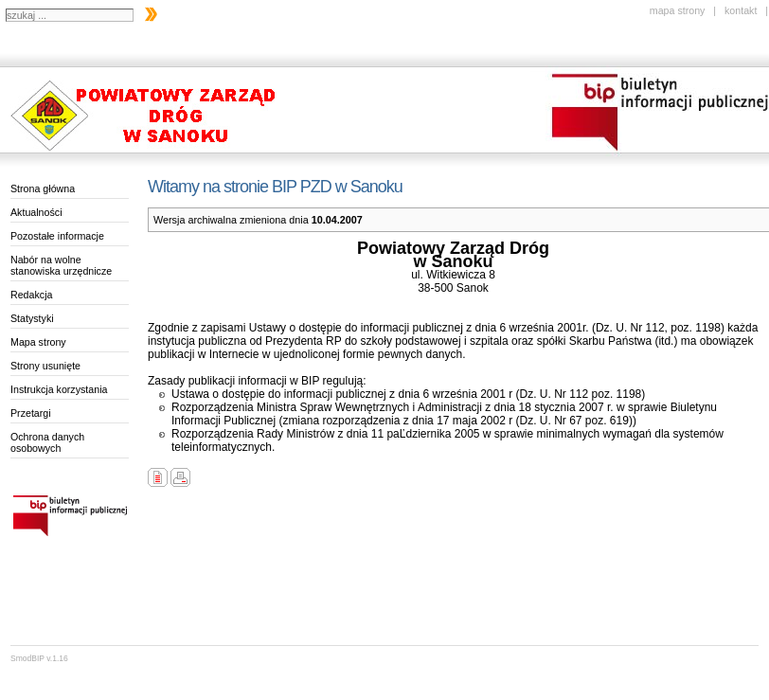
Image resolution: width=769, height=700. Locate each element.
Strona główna (43, 188)
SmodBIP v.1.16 (39, 658)
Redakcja (31, 295)
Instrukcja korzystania (59, 389)
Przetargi (31, 413)
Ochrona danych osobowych (47, 442)
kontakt (741, 10)
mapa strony (678, 10)
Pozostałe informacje (57, 236)
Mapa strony (38, 342)
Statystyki (32, 318)
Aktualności (36, 212)
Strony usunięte (45, 366)
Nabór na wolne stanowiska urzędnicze (61, 265)
